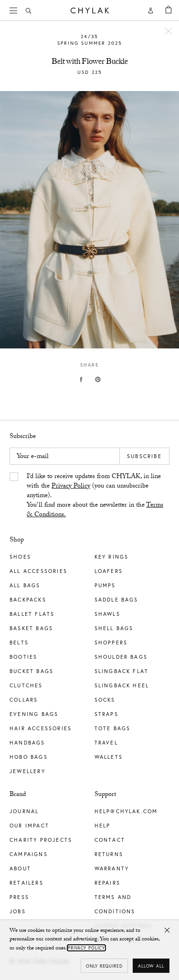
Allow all (151, 966)
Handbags (27, 743)
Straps (106, 714)
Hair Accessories (41, 728)
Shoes (20, 557)
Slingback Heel (122, 685)
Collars (24, 700)
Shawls (107, 614)
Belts (19, 643)
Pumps (105, 585)
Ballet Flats (32, 614)
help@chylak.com (126, 811)
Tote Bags (113, 728)
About (20, 868)
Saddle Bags (116, 600)
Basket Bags (31, 628)
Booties (23, 657)
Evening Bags (34, 714)
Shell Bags (114, 628)
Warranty (112, 868)
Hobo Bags (29, 757)
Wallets (109, 757)
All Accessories (38, 571)
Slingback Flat (122, 671)
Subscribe (144, 456)
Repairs (107, 883)
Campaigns (29, 854)
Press (19, 897)
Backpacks (28, 600)
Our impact (29, 826)
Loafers (109, 571)
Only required (104, 966)
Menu (17, 9)
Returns (109, 854)
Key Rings (112, 557)
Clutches (26, 685)
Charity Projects (41, 840)
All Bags (25, 585)
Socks (105, 700)
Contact (110, 840)
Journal (24, 811)
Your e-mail (33, 457)
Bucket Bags (32, 671)
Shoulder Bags (121, 657)
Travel (106, 743)
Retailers (26, 883)
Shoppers (111, 643)
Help (103, 826)
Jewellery (27, 771)
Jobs (18, 911)
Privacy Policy (71, 487)
